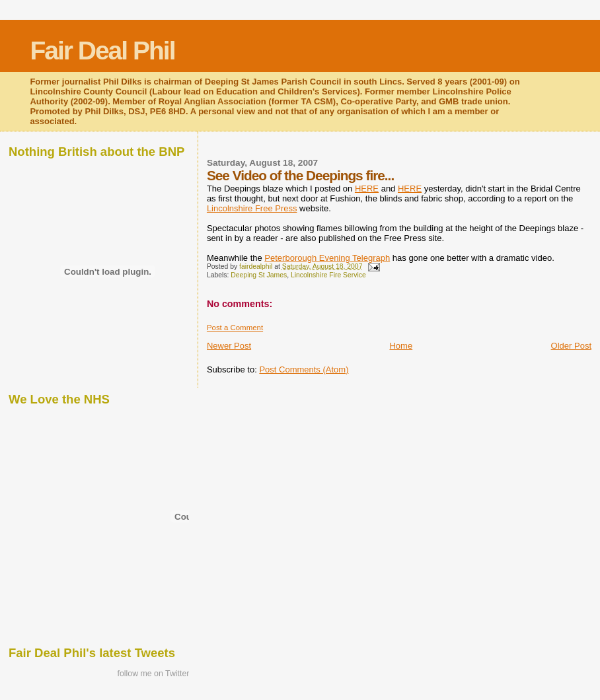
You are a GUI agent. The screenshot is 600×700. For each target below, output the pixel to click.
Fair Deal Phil (102, 51)
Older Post (571, 346)
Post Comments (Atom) (304, 369)
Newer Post (229, 346)
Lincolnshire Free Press (252, 208)
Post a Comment (235, 328)
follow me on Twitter (154, 674)
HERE (367, 189)
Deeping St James (259, 275)
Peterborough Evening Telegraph (327, 258)
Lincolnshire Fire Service (328, 275)
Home (401, 346)
